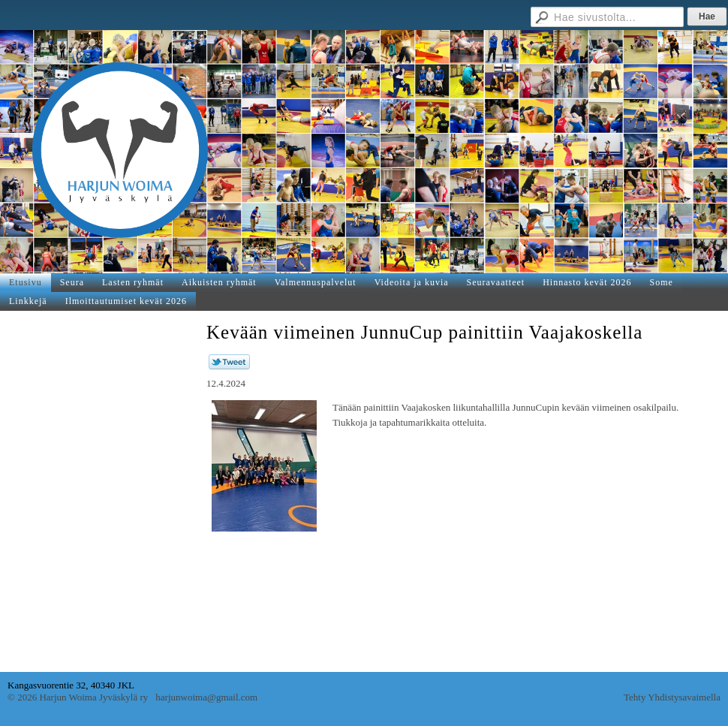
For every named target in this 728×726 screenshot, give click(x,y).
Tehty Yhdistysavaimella (672, 697)
